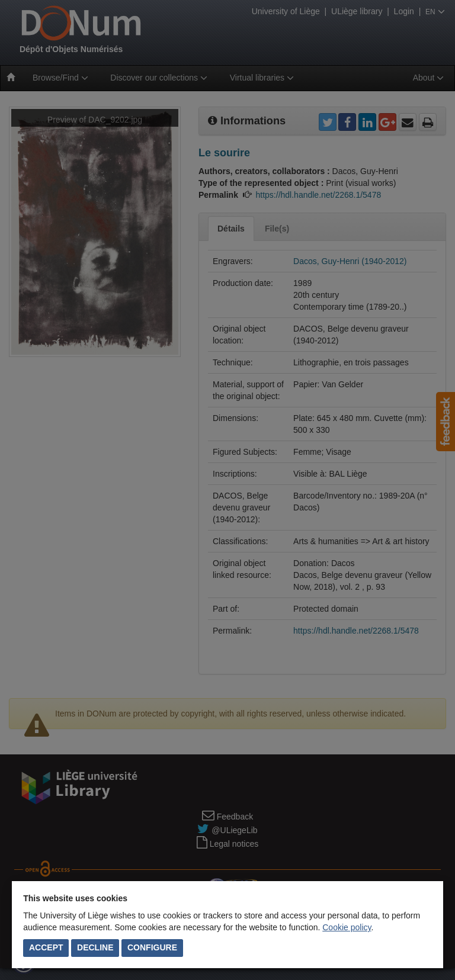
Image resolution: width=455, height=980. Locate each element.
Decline (95, 947)
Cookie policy (347, 927)
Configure (152, 947)
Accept (46, 947)
